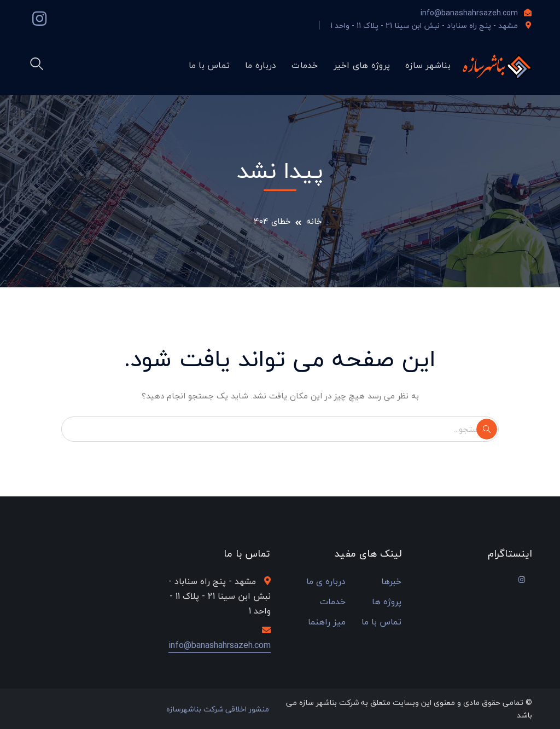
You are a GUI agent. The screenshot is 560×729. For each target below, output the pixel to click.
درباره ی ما (326, 582)
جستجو (487, 429)
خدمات (333, 602)
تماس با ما (381, 622)
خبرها (391, 582)
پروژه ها (387, 602)
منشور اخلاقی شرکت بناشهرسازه (218, 709)
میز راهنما (327, 622)
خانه (314, 221)
